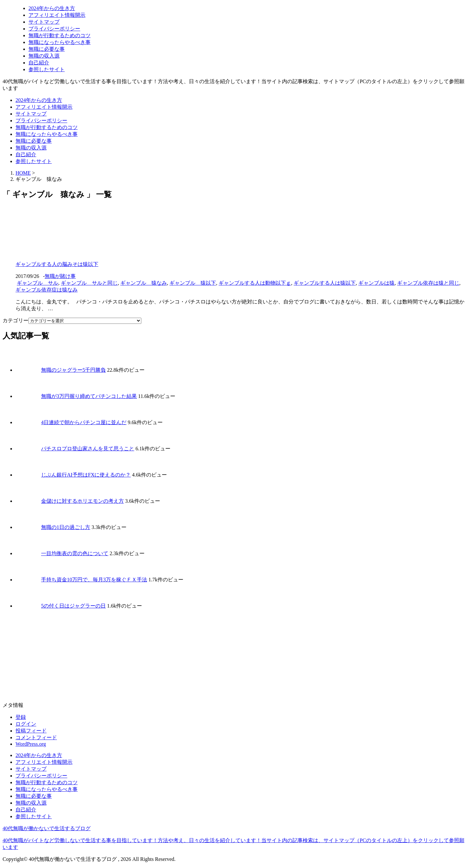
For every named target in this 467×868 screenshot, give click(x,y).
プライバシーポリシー (54, 29)
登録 (21, 717)
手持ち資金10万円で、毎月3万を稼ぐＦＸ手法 (94, 580)
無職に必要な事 (47, 49)
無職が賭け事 (60, 276)
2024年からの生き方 (52, 8)
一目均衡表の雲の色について (75, 553)
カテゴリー (16, 320)
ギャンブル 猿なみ (144, 283)
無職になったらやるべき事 (60, 42)
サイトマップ (44, 22)
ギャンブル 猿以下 (193, 283)
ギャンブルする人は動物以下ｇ (255, 283)
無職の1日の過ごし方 (66, 527)
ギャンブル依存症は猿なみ (47, 290)
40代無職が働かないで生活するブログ (47, 828)
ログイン (26, 724)
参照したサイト (47, 69)
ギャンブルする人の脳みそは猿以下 (57, 264)
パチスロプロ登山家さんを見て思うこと (88, 449)
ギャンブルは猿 (376, 283)
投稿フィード (31, 731)
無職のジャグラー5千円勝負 (73, 370)
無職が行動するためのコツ (60, 35)
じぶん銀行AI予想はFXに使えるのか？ (86, 475)
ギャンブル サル (38, 283)
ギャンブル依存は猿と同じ (428, 283)
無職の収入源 (44, 56)
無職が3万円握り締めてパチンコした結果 (89, 396)
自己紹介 (39, 63)
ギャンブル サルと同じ (89, 283)
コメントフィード (36, 737)
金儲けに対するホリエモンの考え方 (82, 501)
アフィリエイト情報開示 (57, 15)
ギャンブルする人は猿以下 (325, 283)
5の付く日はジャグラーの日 (73, 606)
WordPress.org (31, 744)
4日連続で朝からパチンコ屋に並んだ (84, 422)
